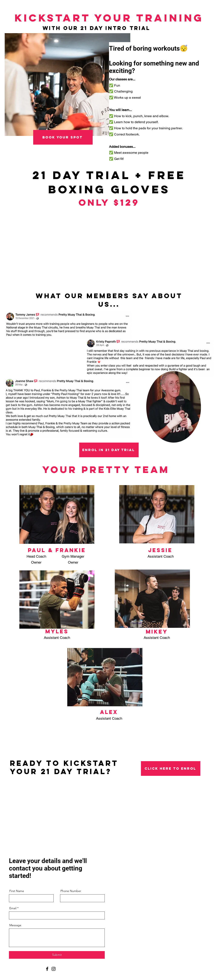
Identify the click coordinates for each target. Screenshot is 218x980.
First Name (17, 891)
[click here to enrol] (171, 768)
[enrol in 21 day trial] (109, 450)
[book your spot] (63, 137)
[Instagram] (54, 969)
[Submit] (57, 955)
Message (15, 925)
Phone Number (71, 891)
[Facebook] (47, 969)
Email (13, 908)
